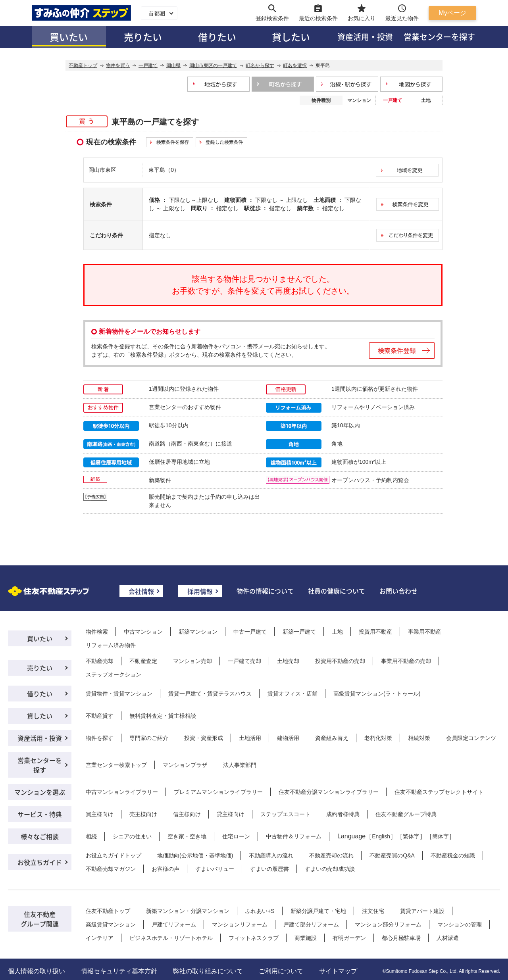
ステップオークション (114, 674)
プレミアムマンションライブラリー (218, 792)
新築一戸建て (299, 632)
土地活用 (250, 738)
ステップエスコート (285, 814)
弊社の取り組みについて (208, 971)
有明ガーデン (349, 938)
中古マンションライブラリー (122, 792)
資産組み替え (332, 738)
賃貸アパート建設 (422, 911)
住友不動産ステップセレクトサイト (439, 792)
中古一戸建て (250, 632)
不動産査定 (143, 661)
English (381, 836)
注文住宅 (373, 911)
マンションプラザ (185, 765)
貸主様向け (231, 814)
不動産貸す (100, 716)
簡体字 (441, 836)
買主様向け (100, 814)
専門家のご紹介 (149, 738)
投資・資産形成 (204, 738)
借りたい (217, 37)
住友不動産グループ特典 (406, 814)
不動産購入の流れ (271, 855)
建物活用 (288, 738)
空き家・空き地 (187, 836)
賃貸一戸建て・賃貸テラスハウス (210, 694)
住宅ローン (236, 836)
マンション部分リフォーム (388, 924)
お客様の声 (165, 869)
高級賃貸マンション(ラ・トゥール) (377, 694)
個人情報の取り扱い (37, 971)
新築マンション (198, 632)
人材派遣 (448, 938)
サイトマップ (338, 971)
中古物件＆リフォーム (294, 836)
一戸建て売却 (244, 661)
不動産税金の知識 (453, 855)
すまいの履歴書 (269, 869)
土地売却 (288, 661)
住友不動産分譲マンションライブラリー (329, 792)
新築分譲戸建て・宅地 (318, 911)
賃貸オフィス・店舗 (292, 694)
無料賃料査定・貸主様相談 (163, 716)
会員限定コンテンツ (471, 738)
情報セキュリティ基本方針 (119, 971)
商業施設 (306, 938)
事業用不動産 (425, 632)
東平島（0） (164, 170)
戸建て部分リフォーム (311, 924)
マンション (359, 100)
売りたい (143, 37)
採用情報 (200, 591)
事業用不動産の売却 (406, 661)
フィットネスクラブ (254, 938)
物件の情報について (265, 591)
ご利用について (281, 971)
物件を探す (100, 738)
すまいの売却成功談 (330, 869)
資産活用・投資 (365, 37)
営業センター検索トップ (116, 765)
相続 (91, 836)
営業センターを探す (439, 37)
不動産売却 (100, 661)
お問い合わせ (398, 591)
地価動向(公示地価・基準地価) (195, 855)
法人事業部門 (240, 765)
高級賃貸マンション (111, 924)
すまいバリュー (215, 869)
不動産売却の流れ (331, 855)
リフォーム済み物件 (111, 645)
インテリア (100, 938)
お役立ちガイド (40, 862)
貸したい (291, 37)
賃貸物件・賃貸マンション (119, 694)
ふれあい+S (260, 911)
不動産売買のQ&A (392, 855)
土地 (426, 100)
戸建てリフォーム (174, 924)
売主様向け (143, 814)
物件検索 (97, 632)
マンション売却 (192, 661)
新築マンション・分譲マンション (188, 911)
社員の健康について (337, 591)
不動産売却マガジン (111, 869)
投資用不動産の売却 (340, 661)
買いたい (69, 37)
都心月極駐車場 (401, 938)
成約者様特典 (343, 814)
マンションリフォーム (240, 924)
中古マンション (143, 632)
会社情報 (141, 591)
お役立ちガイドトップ (114, 855)
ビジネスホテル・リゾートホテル (171, 938)
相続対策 (419, 738)
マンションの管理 (460, 924)
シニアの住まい (132, 836)
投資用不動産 (375, 632)
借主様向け (187, 814)
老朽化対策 (378, 738)
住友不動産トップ (108, 911)
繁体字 (411, 836)
